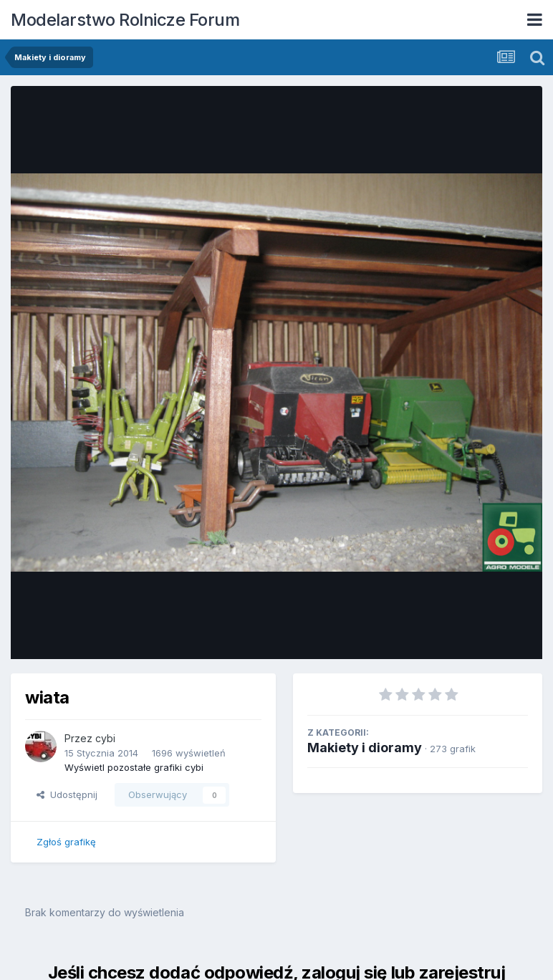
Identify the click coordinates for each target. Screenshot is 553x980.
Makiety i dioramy (365, 748)
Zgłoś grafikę (66, 842)
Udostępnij (67, 794)
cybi (105, 738)
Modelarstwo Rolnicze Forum (125, 20)
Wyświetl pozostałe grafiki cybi (134, 767)
